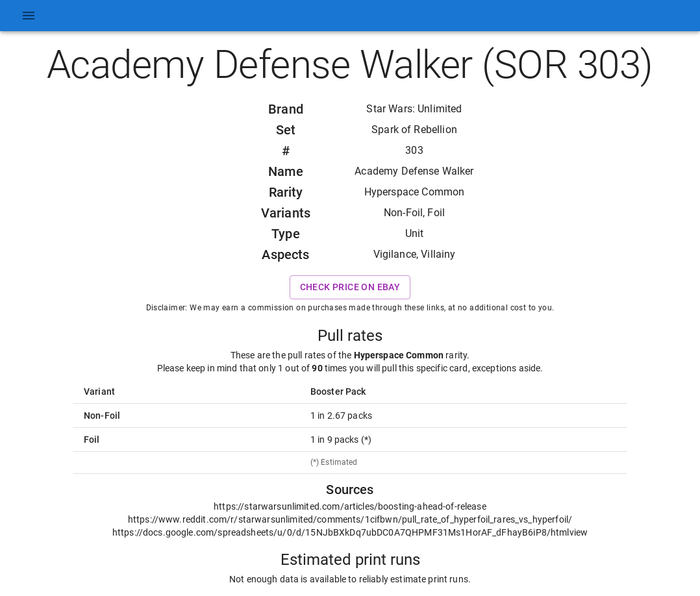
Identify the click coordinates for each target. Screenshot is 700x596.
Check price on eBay (350, 287)
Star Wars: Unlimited (414, 109)
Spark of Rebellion (414, 130)
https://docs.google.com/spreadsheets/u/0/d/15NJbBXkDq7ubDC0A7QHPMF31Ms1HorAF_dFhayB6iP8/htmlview (350, 532)
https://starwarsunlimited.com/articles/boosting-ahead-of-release (350, 506)
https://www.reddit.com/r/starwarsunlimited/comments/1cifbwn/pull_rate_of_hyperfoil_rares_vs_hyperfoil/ (350, 519)
